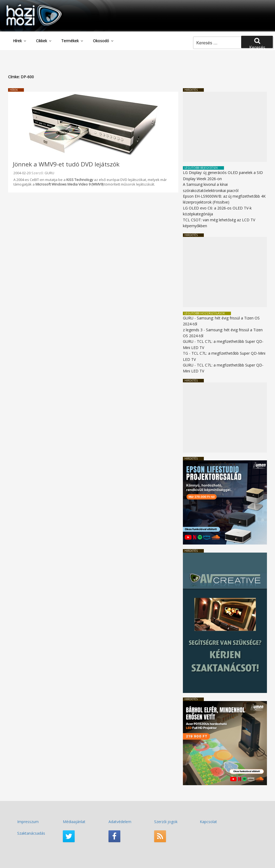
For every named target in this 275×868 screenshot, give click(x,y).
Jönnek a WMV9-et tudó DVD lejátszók (66, 164)
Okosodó (104, 41)
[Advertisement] (225, 127)
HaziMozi (26, 6)
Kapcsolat (208, 822)
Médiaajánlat (74, 822)
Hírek (20, 41)
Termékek (73, 41)
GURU (49, 173)
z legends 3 (193, 330)
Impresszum (28, 822)
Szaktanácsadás (31, 833)
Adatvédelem (120, 822)
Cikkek (44, 41)
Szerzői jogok (166, 822)
